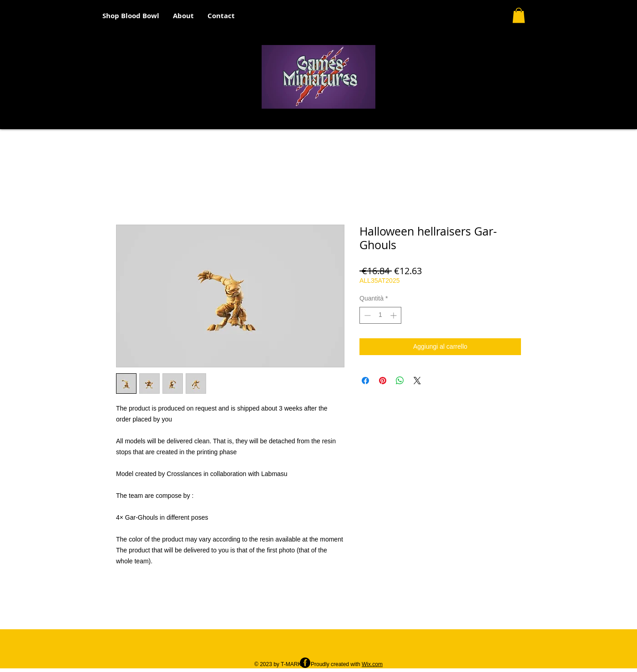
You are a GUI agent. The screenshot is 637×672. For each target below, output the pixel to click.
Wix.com (372, 664)
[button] (519, 15)
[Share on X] (417, 381)
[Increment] (394, 315)
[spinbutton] (380, 315)
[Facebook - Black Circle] (305, 663)
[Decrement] (367, 315)
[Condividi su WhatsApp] (400, 381)
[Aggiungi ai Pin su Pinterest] (383, 381)
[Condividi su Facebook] (365, 381)
